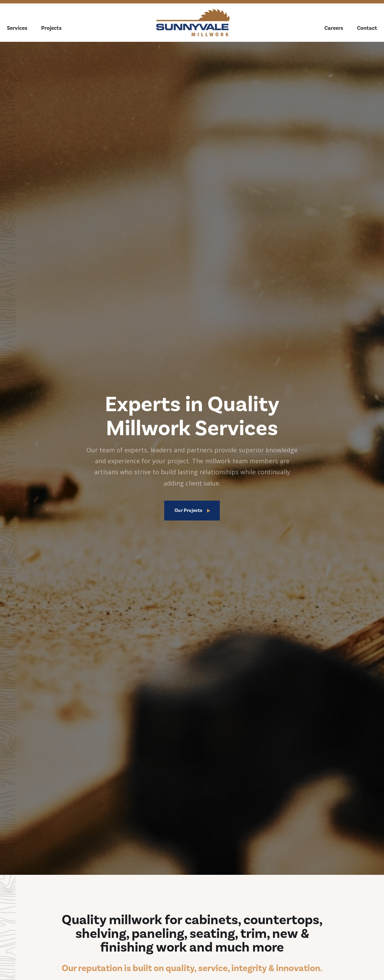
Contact (367, 28)
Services (17, 28)
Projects (51, 28)
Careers (334, 28)
